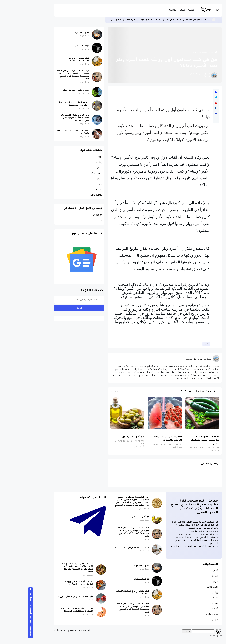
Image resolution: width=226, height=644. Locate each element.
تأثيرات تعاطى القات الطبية (178, 528)
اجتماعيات (72, 174)
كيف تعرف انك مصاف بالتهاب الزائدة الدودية (169, 547)
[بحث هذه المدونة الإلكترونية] (54, 300)
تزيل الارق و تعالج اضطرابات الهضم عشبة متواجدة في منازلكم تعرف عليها (50, 118)
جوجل (190, 620)
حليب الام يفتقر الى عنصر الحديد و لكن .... (48, 132)
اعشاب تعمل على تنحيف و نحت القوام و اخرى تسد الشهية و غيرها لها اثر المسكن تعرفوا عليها (135, 20)
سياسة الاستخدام (6, 614)
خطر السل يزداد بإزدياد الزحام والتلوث (143, 439)
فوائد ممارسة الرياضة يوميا (178, 531)
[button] (191, 120)
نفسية (147, 10)
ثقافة (190, 609)
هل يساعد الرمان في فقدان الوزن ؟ (51, 597)
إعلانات (73, 163)
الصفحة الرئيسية (183, 52)
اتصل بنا (6, 597)
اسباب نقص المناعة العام (51, 90)
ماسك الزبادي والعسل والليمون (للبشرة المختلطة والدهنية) (52, 610)
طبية (166, 10)
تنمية (74, 190)
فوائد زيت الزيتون (108, 437)
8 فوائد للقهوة (57, 33)
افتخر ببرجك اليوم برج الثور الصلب (107, 548)
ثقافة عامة (71, 195)
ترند (193, 20)
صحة (157, 10)
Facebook (72, 215)
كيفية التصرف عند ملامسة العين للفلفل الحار (180, 440)
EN (193, 10)
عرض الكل (89, 392)
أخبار (75, 157)
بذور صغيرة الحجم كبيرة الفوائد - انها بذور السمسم (48, 104)
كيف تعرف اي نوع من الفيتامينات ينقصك (54, 60)
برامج (190, 593)
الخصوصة (6, 632)
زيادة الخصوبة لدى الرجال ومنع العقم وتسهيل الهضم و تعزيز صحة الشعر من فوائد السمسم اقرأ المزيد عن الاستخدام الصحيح (107, 501)
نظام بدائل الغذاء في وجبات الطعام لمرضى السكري (54, 583)
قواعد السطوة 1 (56, 46)
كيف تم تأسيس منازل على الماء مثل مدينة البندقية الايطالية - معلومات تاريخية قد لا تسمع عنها (48, 75)
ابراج (75, 168)
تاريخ (75, 179)
